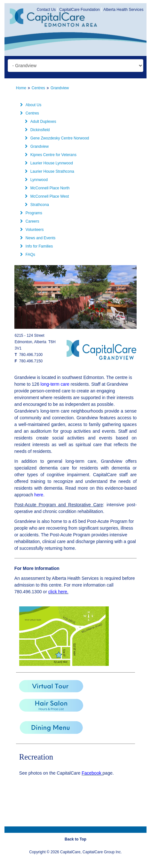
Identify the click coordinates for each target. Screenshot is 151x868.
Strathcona (36, 205)
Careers (29, 221)
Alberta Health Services (123, 10)
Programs (31, 213)
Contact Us (46, 10)
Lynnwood (36, 180)
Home (21, 88)
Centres (38, 88)
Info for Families (36, 246)
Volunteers (32, 230)
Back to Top (75, 839)
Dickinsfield (37, 130)
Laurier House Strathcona (49, 171)
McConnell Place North (47, 188)
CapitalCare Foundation (79, 10)
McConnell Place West (47, 196)
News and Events (37, 238)
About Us (30, 105)
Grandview (60, 88)
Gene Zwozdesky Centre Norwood (56, 138)
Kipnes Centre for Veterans (50, 155)
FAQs (27, 255)
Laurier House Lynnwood (48, 163)
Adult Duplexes (40, 122)
